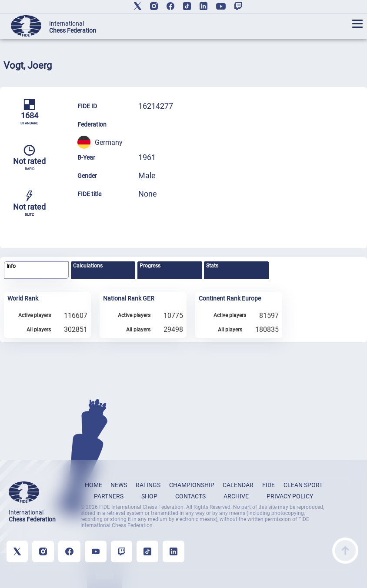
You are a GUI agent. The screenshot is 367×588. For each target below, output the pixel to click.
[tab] (36, 270)
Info (11, 266)
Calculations (88, 266)
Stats (212, 266)
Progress (150, 266)
